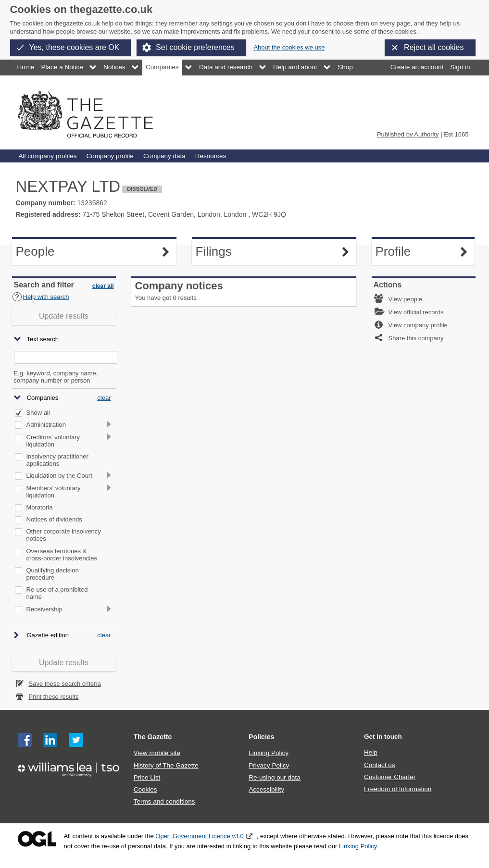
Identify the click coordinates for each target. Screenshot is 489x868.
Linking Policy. (359, 846)
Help (371, 752)
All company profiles (48, 156)
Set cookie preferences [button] (195, 47)
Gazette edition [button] (48, 636)
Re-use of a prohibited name (57, 593)
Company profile (110, 156)
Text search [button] (43, 340)
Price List (147, 777)
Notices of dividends (54, 520)
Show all (38, 413)
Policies (261, 737)
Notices (114, 67)
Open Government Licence (37, 839)
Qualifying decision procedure (53, 574)
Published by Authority (408, 134)
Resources (211, 156)
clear (104, 398)
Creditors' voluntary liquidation (53, 441)
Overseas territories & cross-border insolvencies (62, 555)
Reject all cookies (434, 47)
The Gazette (153, 737)
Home (26, 67)
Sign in (460, 67)
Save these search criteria (65, 684)
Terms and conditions (164, 801)
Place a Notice (62, 67)
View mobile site (157, 753)
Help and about (295, 67)
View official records (416, 312)
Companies (162, 67)
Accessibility (266, 789)
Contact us (380, 765)
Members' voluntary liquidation (54, 492)
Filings (224, 252)
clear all (103, 286)
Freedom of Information (398, 789)
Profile (404, 252)
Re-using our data (274, 777)
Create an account (417, 67)
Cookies (145, 789)
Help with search (41, 297)
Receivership (44, 609)
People (44, 252)
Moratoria (40, 508)
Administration (46, 425)
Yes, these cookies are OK (75, 47)
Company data (164, 156)
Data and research (226, 67)
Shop (345, 67)
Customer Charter (390, 777)
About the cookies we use (289, 47)
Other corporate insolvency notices (64, 535)
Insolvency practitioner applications (57, 460)
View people (406, 299)
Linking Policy (269, 753)
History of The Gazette (166, 765)
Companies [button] (43, 398)
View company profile (418, 325)
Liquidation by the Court (59, 476)
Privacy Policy (269, 765)
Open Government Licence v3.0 (200, 836)
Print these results (54, 697)
